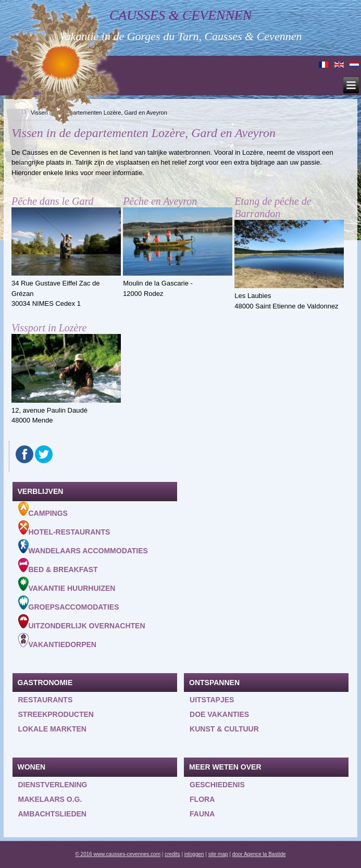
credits (172, 854)
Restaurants (46, 700)
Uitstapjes (212, 700)
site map (218, 854)
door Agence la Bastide (259, 854)
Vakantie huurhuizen (67, 585)
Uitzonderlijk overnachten (82, 622)
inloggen (194, 854)
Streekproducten (56, 714)
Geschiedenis (217, 785)
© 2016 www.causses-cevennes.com (118, 854)
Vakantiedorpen (57, 641)
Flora (202, 799)
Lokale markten (52, 729)
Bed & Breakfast (58, 566)
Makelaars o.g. (50, 799)
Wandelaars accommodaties (83, 547)
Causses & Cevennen (180, 15)
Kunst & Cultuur (224, 729)
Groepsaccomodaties (69, 603)
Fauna (202, 814)
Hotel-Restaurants (64, 528)
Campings (43, 510)
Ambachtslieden (52, 814)
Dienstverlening (53, 785)
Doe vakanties (219, 714)
